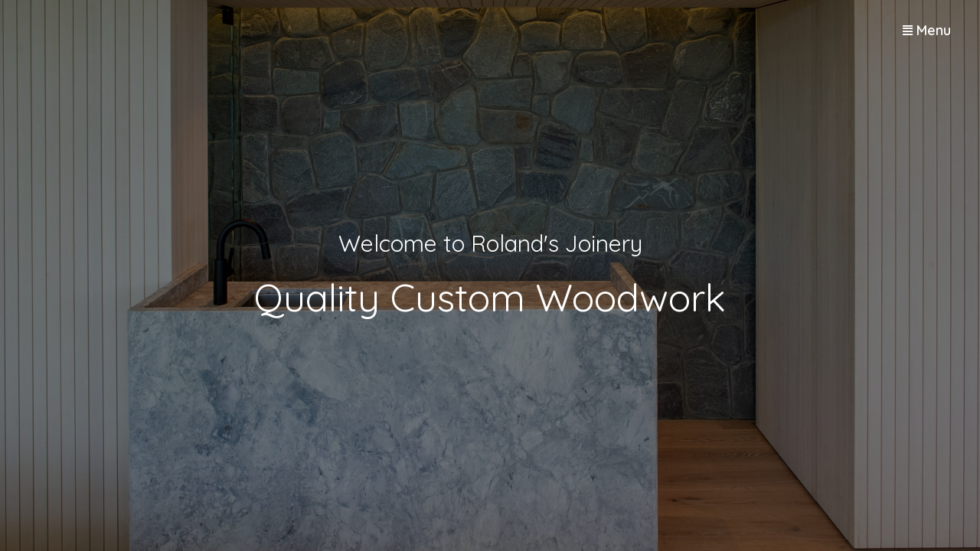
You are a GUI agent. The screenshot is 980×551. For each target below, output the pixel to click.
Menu (934, 30)
